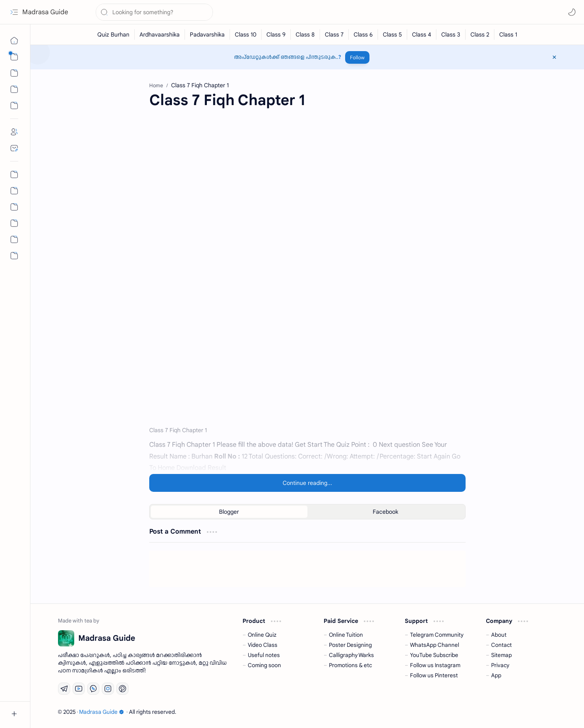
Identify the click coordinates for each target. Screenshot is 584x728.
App (496, 675)
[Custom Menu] (14, 106)
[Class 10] (246, 34)
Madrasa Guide (45, 12)
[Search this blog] (154, 12)
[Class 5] (393, 34)
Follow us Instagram (435, 665)
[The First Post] (14, 223)
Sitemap (501, 655)
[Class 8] (305, 34)
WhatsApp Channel (435, 645)
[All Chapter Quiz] (14, 207)
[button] (14, 12)
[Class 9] (276, 34)
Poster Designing (350, 645)
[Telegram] (64, 689)
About (499, 635)
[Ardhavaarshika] (160, 34)
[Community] (14, 239)
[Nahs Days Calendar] (14, 191)
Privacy (500, 665)
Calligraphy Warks (351, 655)
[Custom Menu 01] (14, 89)
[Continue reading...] (307, 483)
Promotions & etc (350, 665)
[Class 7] (334, 34)
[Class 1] (508, 34)
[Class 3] (451, 34)
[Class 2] (480, 34)
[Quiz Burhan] (114, 34)
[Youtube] (79, 689)
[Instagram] (108, 689)
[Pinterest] (122, 689)
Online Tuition (346, 635)
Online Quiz (262, 635)
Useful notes (264, 655)
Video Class (263, 645)
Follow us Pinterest (434, 675)
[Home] (14, 41)
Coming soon (264, 665)
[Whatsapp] (93, 689)
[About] (14, 132)
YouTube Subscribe (434, 655)
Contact (501, 645)
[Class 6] (363, 34)
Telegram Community (437, 635)
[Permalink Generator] (14, 174)
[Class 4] (422, 34)
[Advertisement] (307, 183)
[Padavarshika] (207, 34)
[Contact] (14, 148)
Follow (357, 57)
